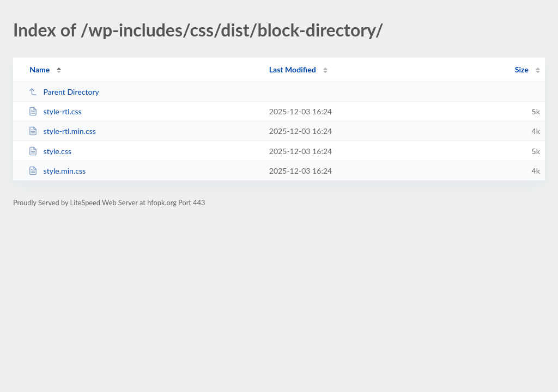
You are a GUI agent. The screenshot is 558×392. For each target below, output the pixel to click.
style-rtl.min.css (62, 131)
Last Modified (293, 69)
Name (40, 69)
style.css (50, 151)
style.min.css (57, 171)
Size (522, 69)
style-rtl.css (55, 111)
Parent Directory (64, 92)
